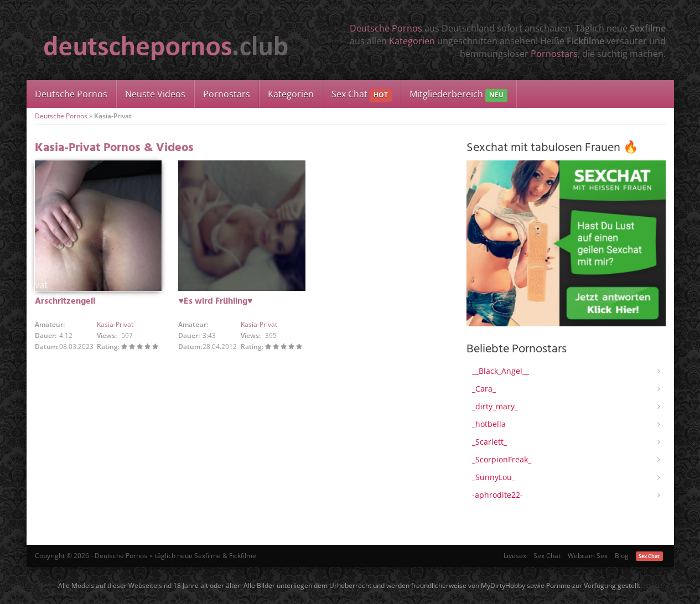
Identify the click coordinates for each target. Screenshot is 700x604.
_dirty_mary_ (495, 406)
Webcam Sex (588, 556)
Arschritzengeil (65, 301)
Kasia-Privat (115, 324)
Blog (622, 556)
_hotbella (489, 424)
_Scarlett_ (489, 442)
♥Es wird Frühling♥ (215, 301)
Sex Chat (362, 95)
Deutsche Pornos (386, 28)
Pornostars (554, 54)
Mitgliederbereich (458, 95)
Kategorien (412, 41)
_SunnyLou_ (494, 477)
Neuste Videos (155, 94)
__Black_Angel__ (501, 371)
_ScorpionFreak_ (502, 459)
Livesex (515, 556)
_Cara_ (484, 389)
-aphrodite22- (497, 495)
